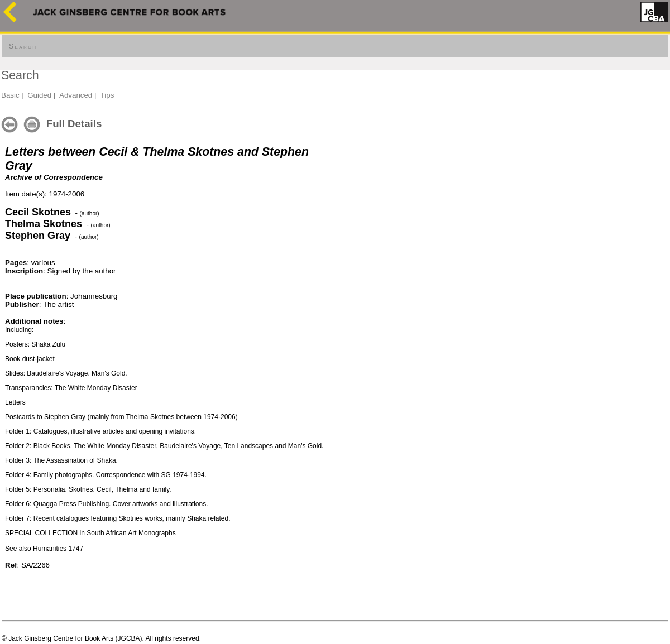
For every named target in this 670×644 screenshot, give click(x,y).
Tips (107, 95)
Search (23, 46)
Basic (10, 95)
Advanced (76, 95)
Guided (39, 95)
